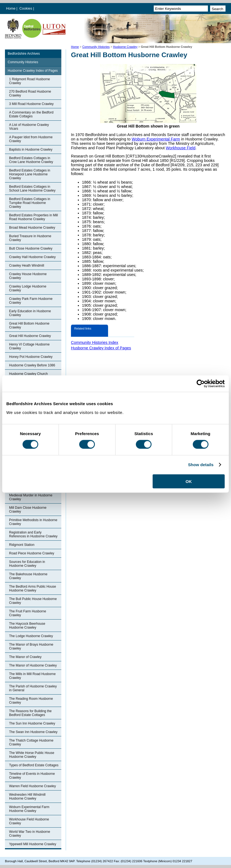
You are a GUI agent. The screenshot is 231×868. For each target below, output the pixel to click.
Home (11, 8)
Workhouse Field (181, 148)
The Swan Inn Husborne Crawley (33, 732)
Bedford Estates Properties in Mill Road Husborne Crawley (33, 217)
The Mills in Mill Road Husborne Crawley (32, 676)
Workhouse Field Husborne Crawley (29, 821)
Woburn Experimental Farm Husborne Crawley (29, 809)
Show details (201, 465)
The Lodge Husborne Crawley (31, 636)
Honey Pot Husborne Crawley (31, 357)
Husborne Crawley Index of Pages (33, 71)
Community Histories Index (95, 342)
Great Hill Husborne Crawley (30, 336)
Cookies (26, 8)
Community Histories (96, 47)
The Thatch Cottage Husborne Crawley (31, 742)
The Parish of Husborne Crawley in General (33, 688)
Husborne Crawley (125, 47)
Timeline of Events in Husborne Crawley (32, 776)
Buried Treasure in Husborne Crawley (30, 238)
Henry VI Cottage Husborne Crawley (29, 346)
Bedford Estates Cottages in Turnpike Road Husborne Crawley (30, 203)
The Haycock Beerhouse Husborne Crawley (27, 626)
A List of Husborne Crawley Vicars (29, 127)
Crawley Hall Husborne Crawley (32, 257)
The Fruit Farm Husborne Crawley (28, 613)
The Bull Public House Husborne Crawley (33, 601)
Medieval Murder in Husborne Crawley (31, 497)
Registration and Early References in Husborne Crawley (33, 534)
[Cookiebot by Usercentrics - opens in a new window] (201, 384)
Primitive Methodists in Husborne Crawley (33, 522)
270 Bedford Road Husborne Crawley (30, 93)
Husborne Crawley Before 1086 (32, 365)
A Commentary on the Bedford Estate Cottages (31, 114)
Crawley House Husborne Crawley (28, 276)
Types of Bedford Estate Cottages (34, 765)
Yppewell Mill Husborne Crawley (33, 844)
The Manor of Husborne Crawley (33, 665)
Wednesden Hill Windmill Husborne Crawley (27, 797)
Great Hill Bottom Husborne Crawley (29, 325)
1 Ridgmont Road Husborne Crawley (30, 81)
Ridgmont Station (22, 545)
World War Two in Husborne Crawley (30, 834)
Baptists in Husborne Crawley (31, 150)
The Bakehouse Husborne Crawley (28, 576)
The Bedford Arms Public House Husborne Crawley (33, 588)
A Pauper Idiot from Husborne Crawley (31, 139)
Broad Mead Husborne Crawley (32, 228)
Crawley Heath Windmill (27, 266)
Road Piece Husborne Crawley (32, 553)
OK (189, 481)
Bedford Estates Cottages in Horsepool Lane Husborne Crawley (30, 174)
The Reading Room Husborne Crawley (31, 701)
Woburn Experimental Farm (156, 139)
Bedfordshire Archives (24, 54)
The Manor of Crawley (25, 657)
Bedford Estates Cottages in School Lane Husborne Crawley (32, 189)
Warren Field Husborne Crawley (32, 786)
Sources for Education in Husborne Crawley (27, 564)
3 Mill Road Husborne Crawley (31, 104)
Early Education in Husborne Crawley (30, 313)
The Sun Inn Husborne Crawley (32, 723)
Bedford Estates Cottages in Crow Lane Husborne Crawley (31, 160)
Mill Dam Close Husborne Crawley (28, 510)
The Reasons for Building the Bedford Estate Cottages (30, 713)
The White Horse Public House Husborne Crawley (32, 755)
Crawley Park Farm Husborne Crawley (31, 301)
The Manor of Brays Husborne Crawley (31, 646)
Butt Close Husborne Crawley (31, 248)
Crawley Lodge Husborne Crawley (28, 288)
